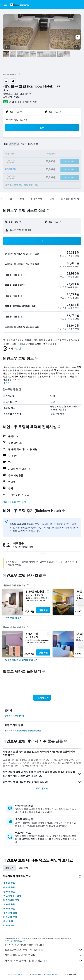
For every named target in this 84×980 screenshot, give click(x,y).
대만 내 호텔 (9, 887)
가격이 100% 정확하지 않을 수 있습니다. (44, 961)
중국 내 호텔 (9, 892)
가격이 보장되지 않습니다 (15, 941)
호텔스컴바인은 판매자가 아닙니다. (44, 950)
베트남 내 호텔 (10, 917)
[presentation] (19, 74)
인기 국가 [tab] (9, 868)
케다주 (35, 974)
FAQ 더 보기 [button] (42, 788)
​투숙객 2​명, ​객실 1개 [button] (17, 120)
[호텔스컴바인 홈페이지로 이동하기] (20, 5)
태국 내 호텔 (9, 925)
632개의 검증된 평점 (26, 102)
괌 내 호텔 (8, 921)
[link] (13, 618)
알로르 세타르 (52, 974)
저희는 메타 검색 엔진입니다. (44, 955)
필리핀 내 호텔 (10, 913)
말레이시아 (18, 974)
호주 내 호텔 (9, 883)
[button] (5, 5)
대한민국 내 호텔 (11, 900)
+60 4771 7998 (11, 97)
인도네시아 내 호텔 (12, 896)
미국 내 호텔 (9, 909)
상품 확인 (43, 610)
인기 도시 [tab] (23, 868)
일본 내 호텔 (9, 904)
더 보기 (6, 382)
